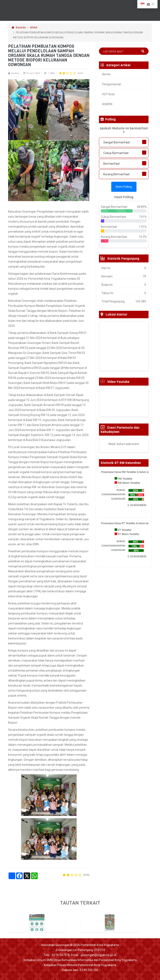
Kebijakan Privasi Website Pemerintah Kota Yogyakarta (80, 965)
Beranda (19, 28)
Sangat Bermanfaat (117, 142)
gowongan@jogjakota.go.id (98, 955)
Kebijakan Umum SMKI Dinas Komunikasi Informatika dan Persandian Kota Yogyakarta (80, 960)
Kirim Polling (124, 187)
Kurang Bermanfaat (116, 174)
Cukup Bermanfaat (116, 153)
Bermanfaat (111, 164)
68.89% (142, 207)
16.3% (143, 237)
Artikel (34, 28)
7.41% (143, 217)
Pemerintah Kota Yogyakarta (100, 945)
